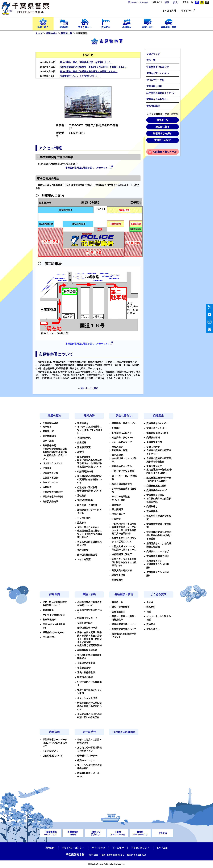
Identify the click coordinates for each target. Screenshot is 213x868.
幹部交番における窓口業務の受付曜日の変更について (89, 706)
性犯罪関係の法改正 (122, 554)
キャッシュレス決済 (87, 698)
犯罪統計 (116, 428)
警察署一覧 (66, 33)
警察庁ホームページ (140, 833)
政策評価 (47, 468)
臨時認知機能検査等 (87, 555)
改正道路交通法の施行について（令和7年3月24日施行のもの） (90, 534)
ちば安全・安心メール (165, 152)
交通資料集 (152, 511)
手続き (150, 602)
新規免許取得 (84, 457)
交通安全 (106, 23)
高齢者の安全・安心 (122, 466)
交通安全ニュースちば (158, 551)
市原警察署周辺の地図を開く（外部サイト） (88, 168)
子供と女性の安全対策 (123, 471)
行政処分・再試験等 (87, 487)
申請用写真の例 (85, 472)
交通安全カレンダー (156, 428)
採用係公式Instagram (53, 632)
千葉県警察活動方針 (53, 492)
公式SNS (162, 833)
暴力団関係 (117, 510)
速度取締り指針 (154, 86)
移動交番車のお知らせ (158, 67)
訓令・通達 (48, 441)
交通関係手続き (85, 623)
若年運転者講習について (89, 491)
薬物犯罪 (116, 505)
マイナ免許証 (84, 559)
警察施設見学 (84, 668)
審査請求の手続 (85, 677)
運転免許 (64, 23)
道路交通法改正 (154, 466)
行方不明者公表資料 (122, 484)
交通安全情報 (153, 438)
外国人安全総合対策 (122, 571)
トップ (39, 33)
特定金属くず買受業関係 (89, 645)
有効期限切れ (84, 438)
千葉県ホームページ (118, 833)
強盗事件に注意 (120, 450)
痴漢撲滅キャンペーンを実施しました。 (80, 76)
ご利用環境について (53, 756)
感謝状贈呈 (117, 580)
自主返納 (82, 443)
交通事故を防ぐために (158, 423)
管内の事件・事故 (155, 80)
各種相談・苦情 (169, 23)
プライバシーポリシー (73, 848)
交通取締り (152, 507)
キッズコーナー (50, 482)
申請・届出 (148, 23)
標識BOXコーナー (86, 760)
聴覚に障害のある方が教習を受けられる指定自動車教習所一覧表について (89, 463)
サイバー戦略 (118, 500)
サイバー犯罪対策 (121, 497)
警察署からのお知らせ (158, 99)
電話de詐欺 (118, 455)
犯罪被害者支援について (124, 629)
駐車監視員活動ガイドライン (161, 93)
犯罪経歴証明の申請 (87, 628)
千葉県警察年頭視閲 (53, 497)
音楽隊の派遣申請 (86, 663)
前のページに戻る (89, 388)
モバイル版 (162, 848)
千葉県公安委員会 (95, 833)
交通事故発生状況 (155, 495)
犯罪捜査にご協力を (122, 433)
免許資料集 (83, 550)
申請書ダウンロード (87, 618)
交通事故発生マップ (156, 490)
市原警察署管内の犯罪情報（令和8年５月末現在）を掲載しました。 (94, 67)
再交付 (81, 452)
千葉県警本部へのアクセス (50, 833)
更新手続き (83, 423)
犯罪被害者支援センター (124, 624)
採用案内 (127, 23)
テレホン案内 (84, 518)
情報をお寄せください (158, 73)
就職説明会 (48, 610)
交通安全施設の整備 (156, 486)
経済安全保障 (118, 575)
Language (139, 2)
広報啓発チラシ (154, 561)
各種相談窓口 (118, 612)
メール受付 (89, 732)
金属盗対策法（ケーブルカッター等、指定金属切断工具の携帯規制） (124, 530)
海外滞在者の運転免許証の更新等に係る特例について (89, 480)
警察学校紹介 (49, 620)
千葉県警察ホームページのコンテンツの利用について (55, 743)
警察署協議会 (153, 106)
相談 (149, 612)
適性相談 (82, 496)
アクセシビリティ (140, 848)
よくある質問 (169, 11)
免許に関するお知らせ (88, 527)
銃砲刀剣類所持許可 (87, 650)
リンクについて (50, 751)
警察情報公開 (49, 446)
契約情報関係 (49, 436)
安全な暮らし (85, 23)
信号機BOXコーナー (87, 756)
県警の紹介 (43, 23)
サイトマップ (188, 11)
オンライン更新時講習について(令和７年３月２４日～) (90, 430)
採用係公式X (49, 637)
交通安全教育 (153, 447)
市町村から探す (163, 140)
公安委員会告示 (50, 502)
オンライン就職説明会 (54, 615)
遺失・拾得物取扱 (86, 673)
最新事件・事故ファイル (124, 423)
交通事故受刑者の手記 (158, 556)
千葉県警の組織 (50, 423)
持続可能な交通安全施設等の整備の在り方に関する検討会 (159, 535)
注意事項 (82, 523)
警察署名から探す (163, 134)
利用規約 (55, 732)
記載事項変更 (84, 447)
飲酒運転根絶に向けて (158, 433)
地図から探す (163, 127)
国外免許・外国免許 (87, 505)
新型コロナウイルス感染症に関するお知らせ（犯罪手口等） (124, 562)
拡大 (175, 3)
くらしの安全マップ (122, 442)
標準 (167, 3)
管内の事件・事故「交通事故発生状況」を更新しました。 (89, 72)
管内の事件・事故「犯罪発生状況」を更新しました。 (86, 62)
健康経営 (47, 427)
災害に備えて (118, 514)
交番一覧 (151, 60)
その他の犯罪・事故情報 (124, 524)
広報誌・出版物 (50, 478)
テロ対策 (116, 519)
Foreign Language (124, 732)
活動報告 (47, 487)
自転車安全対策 (154, 442)
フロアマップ (153, 54)
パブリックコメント (53, 463)
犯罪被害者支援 (50, 473)
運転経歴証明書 (85, 500)
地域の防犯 (117, 447)
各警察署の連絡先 (73, 833)
